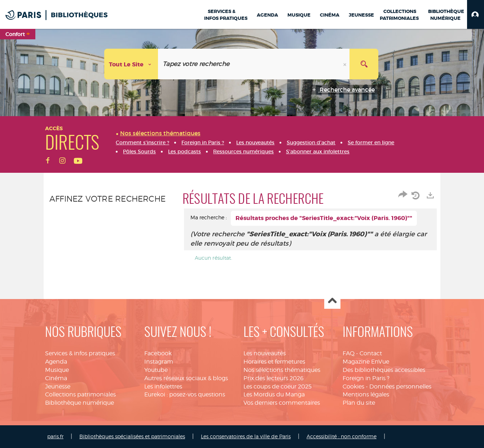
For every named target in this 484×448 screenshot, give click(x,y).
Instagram (159, 362)
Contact (371, 353)
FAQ (349, 353)
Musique (57, 370)
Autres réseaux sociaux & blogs (186, 378)
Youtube (156, 370)
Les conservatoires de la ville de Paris (246, 436)
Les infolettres (163, 386)
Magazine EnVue (366, 362)
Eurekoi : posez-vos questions (185, 394)
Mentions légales (366, 394)
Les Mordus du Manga (274, 394)
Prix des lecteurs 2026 (274, 378)
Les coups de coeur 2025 (278, 386)
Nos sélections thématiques (282, 370)
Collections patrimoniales (80, 394)
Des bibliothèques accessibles (384, 370)
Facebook (158, 353)
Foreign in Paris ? (366, 378)
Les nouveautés (265, 353)
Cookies (353, 386)
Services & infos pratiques (80, 353)
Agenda (56, 362)
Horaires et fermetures (274, 362)
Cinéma (56, 378)
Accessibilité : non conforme (342, 436)
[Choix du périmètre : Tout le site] (131, 64)
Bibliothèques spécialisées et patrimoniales (132, 436)
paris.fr (55, 436)
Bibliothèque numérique (80, 403)
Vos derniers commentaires (282, 403)
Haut (332, 301)
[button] (476, 14)
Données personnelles (400, 386)
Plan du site (359, 403)
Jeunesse (58, 386)
